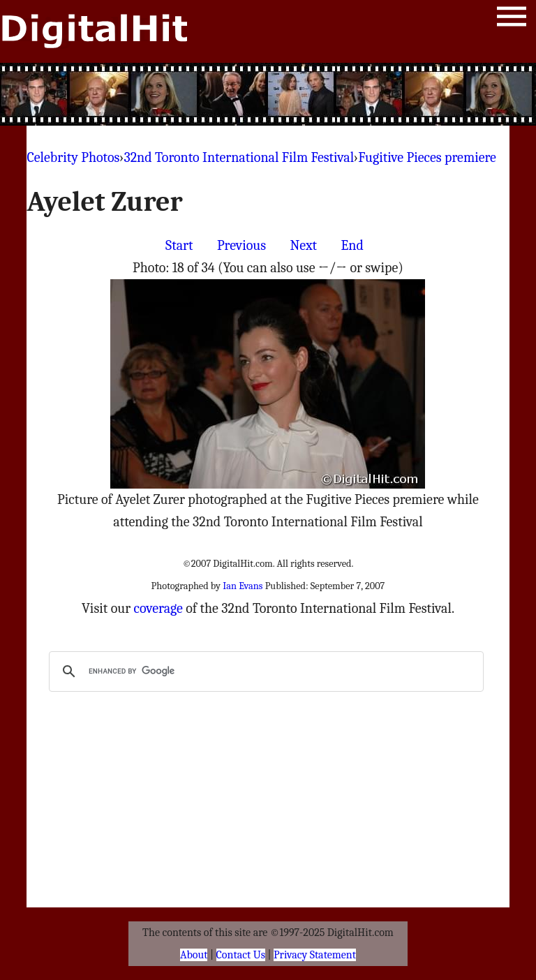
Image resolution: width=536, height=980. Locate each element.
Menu (512, 19)
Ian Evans (243, 586)
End (352, 245)
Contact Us (241, 955)
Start (179, 245)
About (194, 955)
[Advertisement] (268, 94)
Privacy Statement (315, 955)
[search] (264, 671)
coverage (158, 608)
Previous (241, 245)
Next (303, 245)
